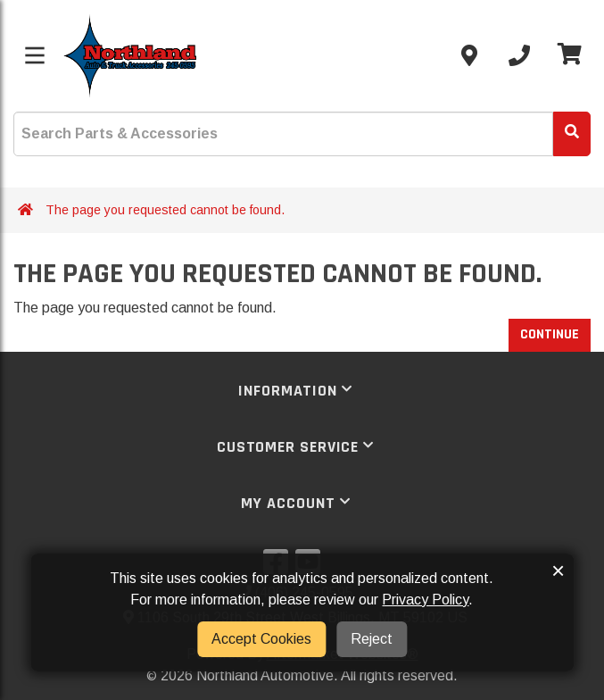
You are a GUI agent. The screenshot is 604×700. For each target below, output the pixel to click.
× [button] (558, 571)
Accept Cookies (261, 639)
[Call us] (519, 55)
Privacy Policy (425, 600)
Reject (372, 639)
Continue (550, 334)
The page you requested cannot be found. (165, 210)
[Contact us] (469, 55)
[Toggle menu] (35, 55)
